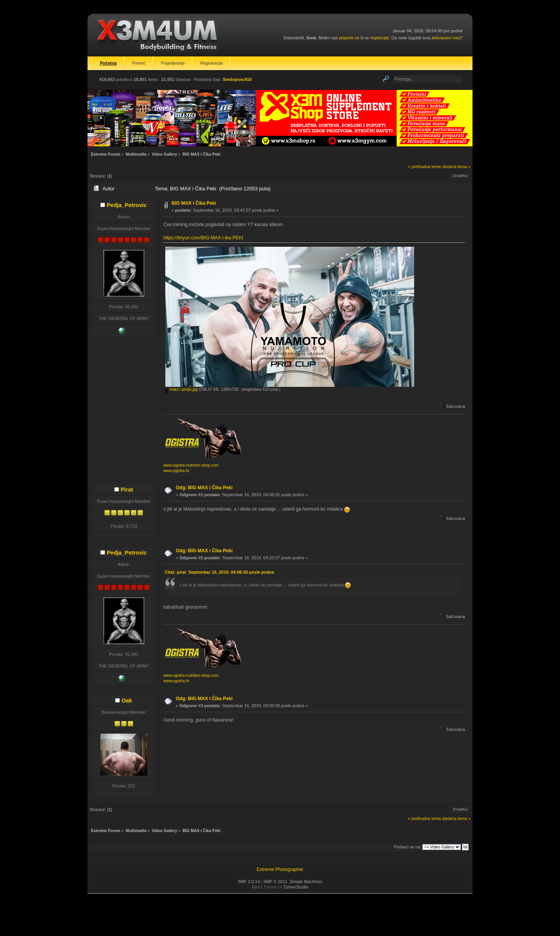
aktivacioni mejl (446, 38)
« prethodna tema (424, 167)
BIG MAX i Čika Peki (194, 203)
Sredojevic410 (237, 79)
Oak (127, 701)
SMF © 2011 (275, 882)
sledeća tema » (456, 167)
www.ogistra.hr (176, 471)
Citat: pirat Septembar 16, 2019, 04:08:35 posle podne (219, 572)
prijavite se (349, 38)
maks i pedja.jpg (181, 389)
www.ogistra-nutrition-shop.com (191, 465)
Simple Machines (306, 882)
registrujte (380, 38)
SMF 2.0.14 (249, 882)
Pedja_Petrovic (127, 205)
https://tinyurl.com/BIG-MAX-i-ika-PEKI (203, 238)
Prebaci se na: (408, 847)
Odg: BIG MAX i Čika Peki (204, 488)
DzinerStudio (296, 887)
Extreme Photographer (280, 869)
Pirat (127, 490)
